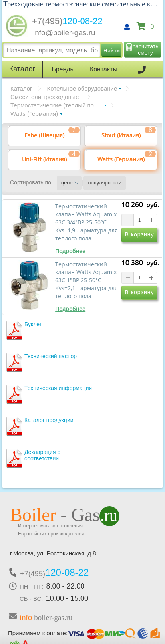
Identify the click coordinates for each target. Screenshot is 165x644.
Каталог (21, 88)
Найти (112, 51)
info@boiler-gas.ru (64, 33)
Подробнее (70, 251)
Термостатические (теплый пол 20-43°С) (59, 105)
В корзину (140, 234)
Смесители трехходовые (45, 97)
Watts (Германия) (34, 114)
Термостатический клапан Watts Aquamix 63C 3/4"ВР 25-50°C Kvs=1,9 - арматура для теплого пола (86, 222)
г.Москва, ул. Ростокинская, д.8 (53, 553)
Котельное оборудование (82, 88)
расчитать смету (146, 50)
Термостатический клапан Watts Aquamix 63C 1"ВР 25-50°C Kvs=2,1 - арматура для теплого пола (86, 280)
